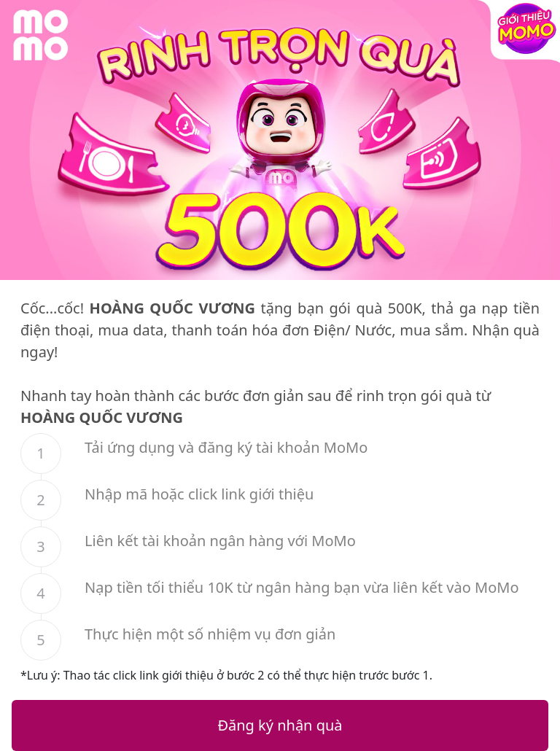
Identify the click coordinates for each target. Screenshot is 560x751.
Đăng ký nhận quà (280, 725)
